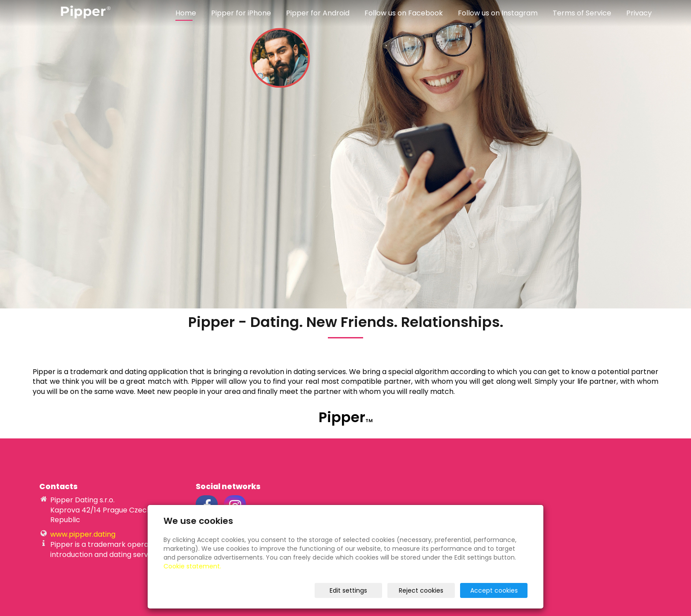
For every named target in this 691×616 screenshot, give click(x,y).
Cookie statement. (192, 566)
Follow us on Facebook (404, 13)
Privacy (639, 13)
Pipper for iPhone (241, 13)
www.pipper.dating (83, 534)
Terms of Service (582, 13)
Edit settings (348, 590)
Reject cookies (421, 590)
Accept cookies (494, 590)
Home (186, 13)
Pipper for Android (318, 13)
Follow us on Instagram (498, 13)
